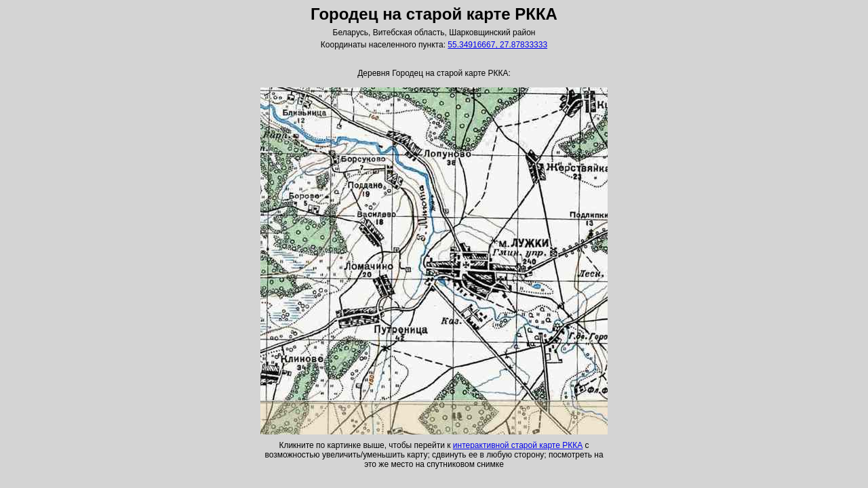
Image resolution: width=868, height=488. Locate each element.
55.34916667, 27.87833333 (497, 45)
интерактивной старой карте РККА (518, 445)
